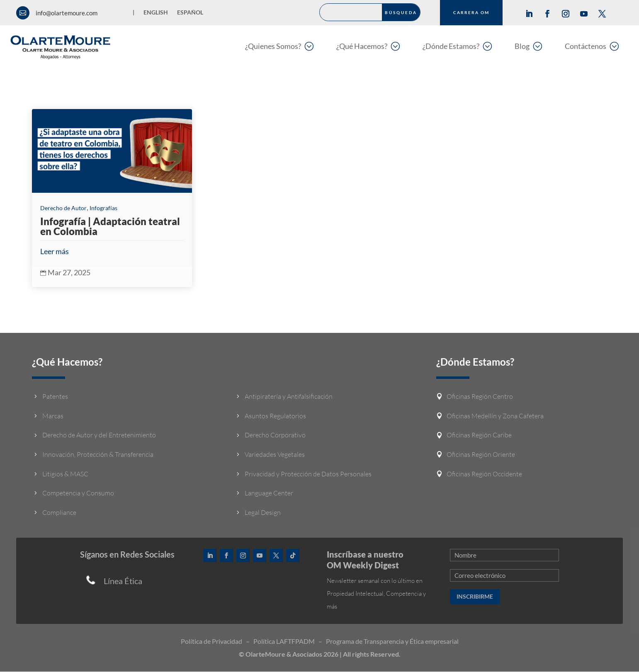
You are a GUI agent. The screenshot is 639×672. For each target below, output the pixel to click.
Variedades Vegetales (275, 454)
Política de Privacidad (211, 642)
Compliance (59, 512)
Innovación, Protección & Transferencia (98, 454)
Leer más (55, 251)
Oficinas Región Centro (480, 397)
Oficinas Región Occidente (484, 474)
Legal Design (263, 512)
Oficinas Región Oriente (481, 454)
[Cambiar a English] (156, 14)
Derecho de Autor (63, 208)
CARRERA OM (471, 12)
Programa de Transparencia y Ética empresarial (392, 642)
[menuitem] (279, 46)
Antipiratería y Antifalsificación (289, 397)
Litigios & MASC (65, 474)
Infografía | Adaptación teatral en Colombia (110, 226)
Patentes (55, 397)
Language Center (269, 493)
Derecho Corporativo (275, 435)
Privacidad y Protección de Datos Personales (308, 474)
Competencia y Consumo (78, 493)
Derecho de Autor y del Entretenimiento (99, 435)
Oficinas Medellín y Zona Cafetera (495, 416)
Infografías (103, 208)
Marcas (53, 416)
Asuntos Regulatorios (275, 416)
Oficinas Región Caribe (479, 435)
